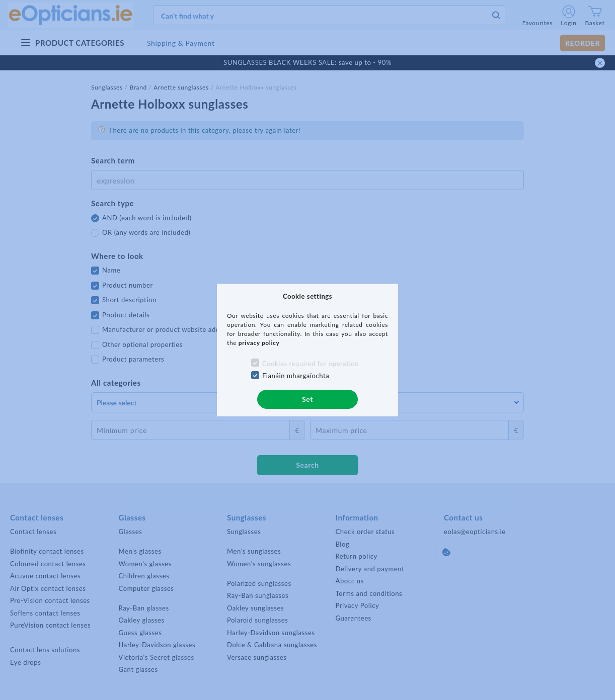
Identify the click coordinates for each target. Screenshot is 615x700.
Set (308, 399)
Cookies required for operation (311, 364)
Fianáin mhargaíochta (296, 376)
